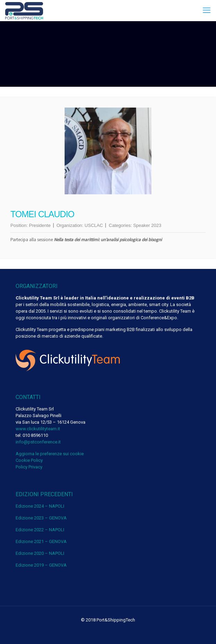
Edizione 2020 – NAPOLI (40, 553)
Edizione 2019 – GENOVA (41, 565)
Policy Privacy (29, 467)
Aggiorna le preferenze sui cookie (50, 454)
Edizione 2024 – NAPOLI (40, 506)
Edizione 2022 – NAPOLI (40, 530)
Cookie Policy (29, 460)
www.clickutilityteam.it (38, 429)
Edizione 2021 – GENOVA (41, 541)
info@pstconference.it (38, 442)
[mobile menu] (207, 10)
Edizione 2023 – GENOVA (41, 518)
